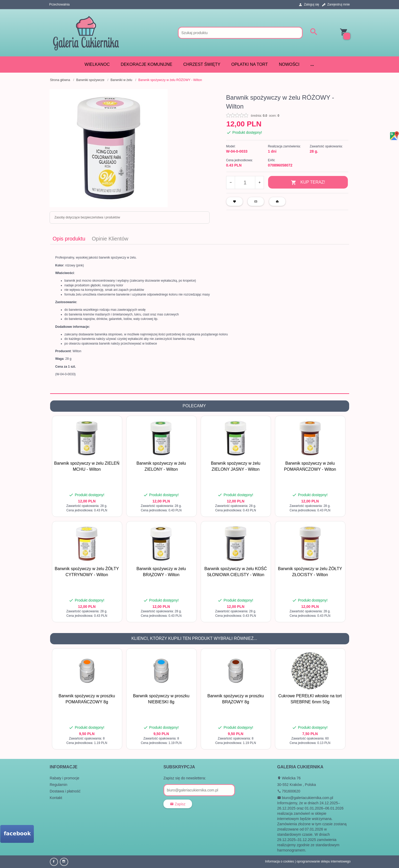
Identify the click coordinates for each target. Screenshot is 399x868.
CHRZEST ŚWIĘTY (202, 64)
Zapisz (178, 804)
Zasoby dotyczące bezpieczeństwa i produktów (87, 217)
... (312, 64)
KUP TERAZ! (308, 183)
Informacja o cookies (279, 861)
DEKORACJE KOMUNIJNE (146, 64)
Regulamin (59, 785)
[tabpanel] (200, 319)
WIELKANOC (97, 64)
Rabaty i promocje (65, 778)
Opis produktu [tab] (69, 239)
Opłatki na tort (250, 64)
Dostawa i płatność (65, 791)
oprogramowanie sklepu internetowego (323, 861)
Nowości (289, 64)
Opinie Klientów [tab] (110, 239)
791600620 (289, 791)
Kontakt (56, 798)
